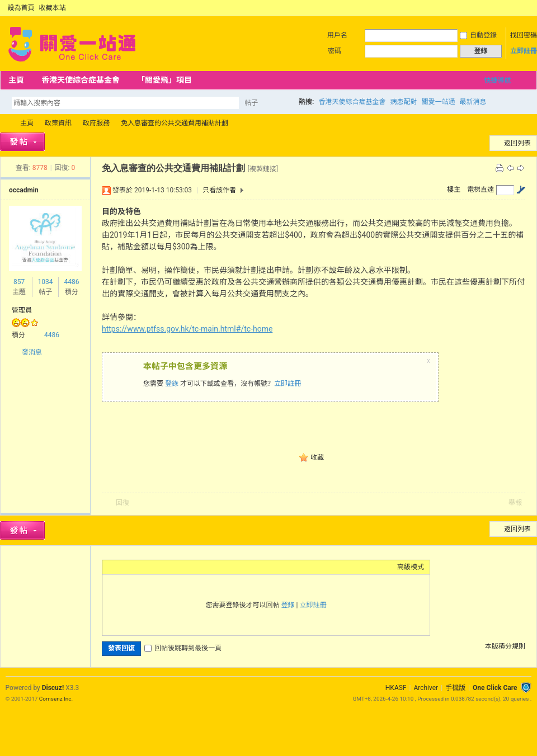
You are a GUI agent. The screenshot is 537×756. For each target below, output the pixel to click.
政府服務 (96, 123)
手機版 (455, 688)
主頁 (16, 80)
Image (136, 567)
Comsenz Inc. (56, 699)
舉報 (515, 503)
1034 (45, 282)
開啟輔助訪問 (516, 8)
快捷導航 (497, 81)
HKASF (396, 688)
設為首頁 (21, 8)
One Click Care (495, 688)
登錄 (172, 384)
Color (122, 567)
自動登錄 (478, 35)
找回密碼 (524, 35)
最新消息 (473, 102)
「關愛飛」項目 (164, 80)
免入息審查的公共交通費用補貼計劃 (175, 123)
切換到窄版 (525, 8)
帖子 (251, 103)
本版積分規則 (505, 646)
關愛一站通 (438, 102)
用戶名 (337, 35)
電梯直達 (481, 190)
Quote (164, 567)
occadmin (24, 190)
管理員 (22, 310)
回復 (123, 503)
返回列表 (517, 143)
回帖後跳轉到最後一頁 (183, 648)
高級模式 (411, 567)
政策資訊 (58, 123)
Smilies (192, 567)
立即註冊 (524, 51)
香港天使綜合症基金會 (81, 80)
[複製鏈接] (262, 169)
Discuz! (53, 688)
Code (178, 567)
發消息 (32, 352)
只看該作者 (219, 190)
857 (19, 282)
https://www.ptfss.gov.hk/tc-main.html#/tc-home (187, 329)
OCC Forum (4, 123)
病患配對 (403, 102)
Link (150, 567)
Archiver (426, 688)
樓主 (454, 190)
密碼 (335, 51)
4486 (71, 282)
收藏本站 (53, 8)
